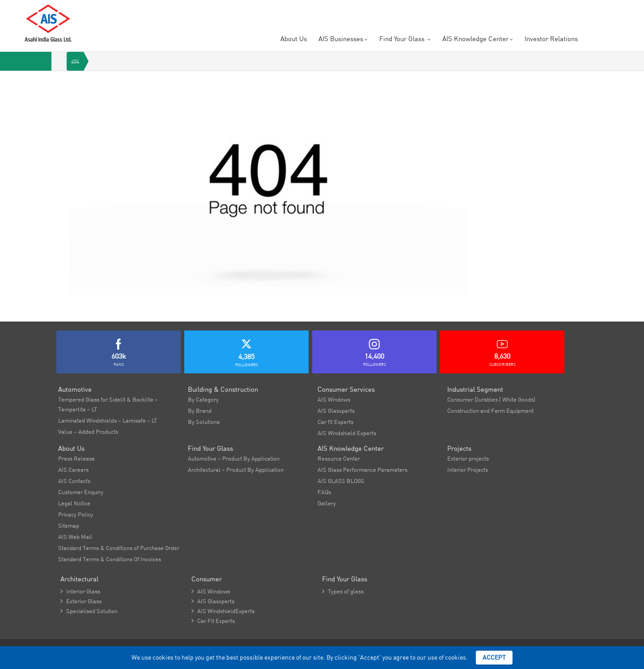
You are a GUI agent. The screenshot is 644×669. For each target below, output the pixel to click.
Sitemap (69, 525)
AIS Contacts (331, 13)
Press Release (76, 458)
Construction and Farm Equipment (490, 411)
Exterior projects (468, 458)
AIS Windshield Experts (347, 433)
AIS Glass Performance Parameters (362, 470)
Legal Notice (74, 503)
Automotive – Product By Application (234, 458)
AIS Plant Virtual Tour (469, 13)
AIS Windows (334, 399)
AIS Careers (73, 470)
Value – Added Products (88, 432)
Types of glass (343, 591)
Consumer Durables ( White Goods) (491, 399)
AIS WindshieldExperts (223, 611)
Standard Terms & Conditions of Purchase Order (119, 548)
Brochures (414, 13)
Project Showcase (278, 13)
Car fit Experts (335, 422)
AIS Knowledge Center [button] (478, 39)
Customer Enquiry (185, 13)
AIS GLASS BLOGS (341, 481)
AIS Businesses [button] (343, 39)
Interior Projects (468, 470)
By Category (203, 399)
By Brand (200, 411)
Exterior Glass (81, 601)
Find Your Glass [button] (405, 39)
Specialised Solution (89, 611)
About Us (294, 39)
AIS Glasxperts (336, 411)
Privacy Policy (76, 514)
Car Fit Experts (213, 621)
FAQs (324, 492)
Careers (232, 13)
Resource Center (339, 458)
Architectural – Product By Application (236, 470)
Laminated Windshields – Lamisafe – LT (108, 420)
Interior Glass (80, 591)
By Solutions (204, 422)
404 (75, 61)
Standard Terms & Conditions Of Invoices (110, 559)
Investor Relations (551, 39)
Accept (494, 657)
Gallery (327, 503)
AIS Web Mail (75, 537)
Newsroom (374, 13)
